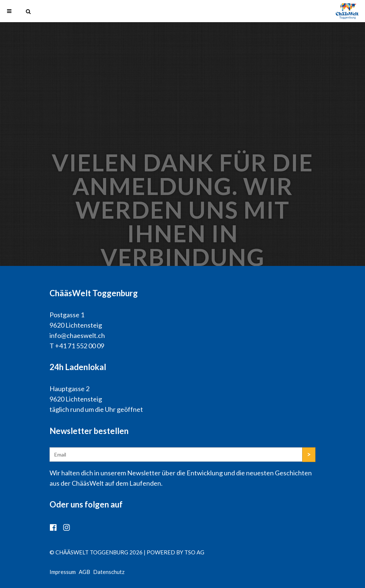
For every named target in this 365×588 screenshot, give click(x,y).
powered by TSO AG (175, 552)
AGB (84, 572)
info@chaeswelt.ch (77, 335)
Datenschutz (109, 572)
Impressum (63, 572)
